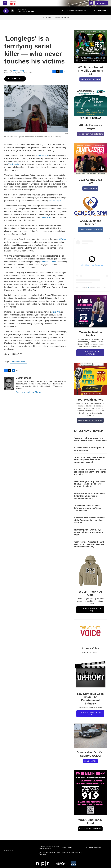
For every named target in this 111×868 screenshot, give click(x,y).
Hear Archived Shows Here (90, 420)
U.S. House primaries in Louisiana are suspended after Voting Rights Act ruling (90, 472)
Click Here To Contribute (90, 829)
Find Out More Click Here (90, 230)
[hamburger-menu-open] (5, 3)
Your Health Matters (90, 400)
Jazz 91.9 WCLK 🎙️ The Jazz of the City (90, 287)
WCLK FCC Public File (93, 847)
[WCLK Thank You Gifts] (90, 571)
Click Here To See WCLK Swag (90, 610)
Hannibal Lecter (49, 262)
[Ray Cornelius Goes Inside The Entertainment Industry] (90, 675)
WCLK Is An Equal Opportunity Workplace (50, 853)
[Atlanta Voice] (90, 632)
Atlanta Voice (90, 648)
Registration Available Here (90, 134)
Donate (102, 3)
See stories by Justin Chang (29, 392)
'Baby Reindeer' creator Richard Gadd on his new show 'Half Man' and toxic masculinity (90, 544)
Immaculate (43, 156)
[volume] (12, 11)
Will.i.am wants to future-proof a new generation (89, 449)
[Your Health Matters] (90, 379)
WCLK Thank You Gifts (90, 593)
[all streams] (100, 11)
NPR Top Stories (19, 362)
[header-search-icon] (91, 3)
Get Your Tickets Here (90, 79)
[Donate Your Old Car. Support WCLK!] (90, 736)
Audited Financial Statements (72, 852)
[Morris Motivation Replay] (90, 311)
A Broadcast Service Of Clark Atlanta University (49, 848)
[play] (6, 11)
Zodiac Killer (46, 217)
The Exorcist (14, 164)
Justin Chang (19, 71)
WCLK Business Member (90, 222)
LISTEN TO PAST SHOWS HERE (90, 714)
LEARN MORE (90, 761)
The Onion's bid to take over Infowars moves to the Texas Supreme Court (87, 508)
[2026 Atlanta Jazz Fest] (90, 159)
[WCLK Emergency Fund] (90, 793)
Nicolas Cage (55, 201)
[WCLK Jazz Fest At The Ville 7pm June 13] (90, 47)
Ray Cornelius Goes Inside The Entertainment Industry (90, 699)
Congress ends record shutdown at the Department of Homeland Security (89, 520)
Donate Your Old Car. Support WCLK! (90, 754)
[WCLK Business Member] (90, 207)
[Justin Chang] (9, 383)
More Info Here (90, 188)
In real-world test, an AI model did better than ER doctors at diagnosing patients (90, 496)
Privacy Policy (67, 847)
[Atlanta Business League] (90, 104)
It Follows (63, 239)
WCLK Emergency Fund (90, 821)
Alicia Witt (56, 312)
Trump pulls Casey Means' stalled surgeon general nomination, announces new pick (90, 460)
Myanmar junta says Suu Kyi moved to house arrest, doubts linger (88, 532)
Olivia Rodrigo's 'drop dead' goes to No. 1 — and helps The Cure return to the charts (90, 484)
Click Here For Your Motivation (90, 353)
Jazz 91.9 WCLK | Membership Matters (55, 17)
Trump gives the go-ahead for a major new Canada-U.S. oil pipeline (90, 439)
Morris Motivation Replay (90, 334)
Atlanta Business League (90, 127)
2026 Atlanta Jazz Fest (90, 181)
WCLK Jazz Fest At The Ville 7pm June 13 (90, 71)
